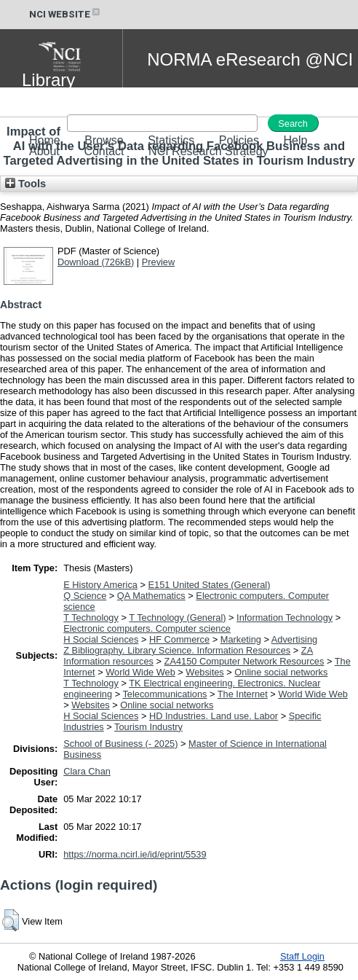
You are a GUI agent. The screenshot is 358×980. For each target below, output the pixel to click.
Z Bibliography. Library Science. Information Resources (177, 650)
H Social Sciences (101, 639)
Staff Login (302, 956)
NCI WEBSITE (65, 14)
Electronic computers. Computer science (147, 628)
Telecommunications (164, 694)
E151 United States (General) (210, 585)
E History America (100, 585)
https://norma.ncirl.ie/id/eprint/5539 (135, 854)
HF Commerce (179, 639)
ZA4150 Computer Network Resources (244, 661)
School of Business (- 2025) (120, 744)
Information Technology (285, 618)
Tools (25, 184)
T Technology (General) (177, 618)
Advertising (294, 639)
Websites (204, 672)
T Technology (91, 618)
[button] (11, 920)
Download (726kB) (96, 262)
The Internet (243, 694)
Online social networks (281, 672)
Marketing (241, 639)
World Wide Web (140, 672)
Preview (159, 262)
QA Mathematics (151, 596)
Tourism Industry (148, 727)
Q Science (85, 596)
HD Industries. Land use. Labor (214, 716)
